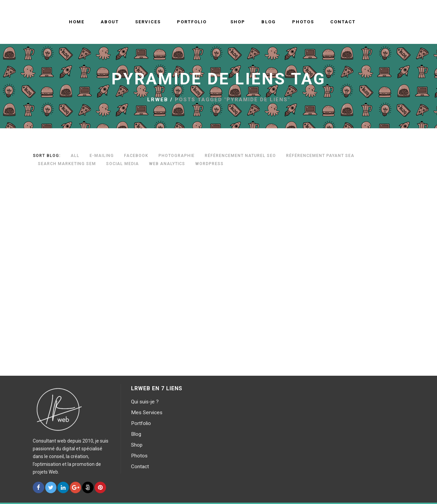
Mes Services (147, 413)
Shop (137, 445)
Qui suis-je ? (145, 402)
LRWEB (158, 100)
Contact (140, 467)
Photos (139, 456)
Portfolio (141, 423)
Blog (136, 434)
